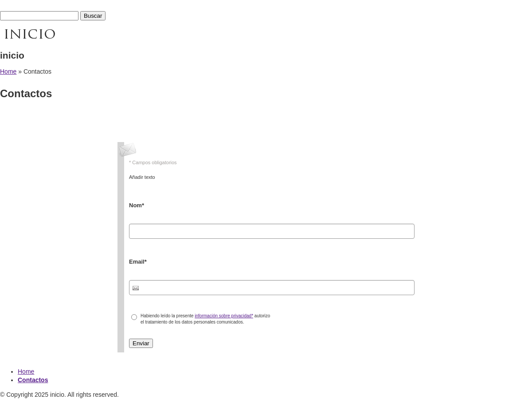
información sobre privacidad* (224, 316)
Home (8, 71)
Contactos (33, 380)
